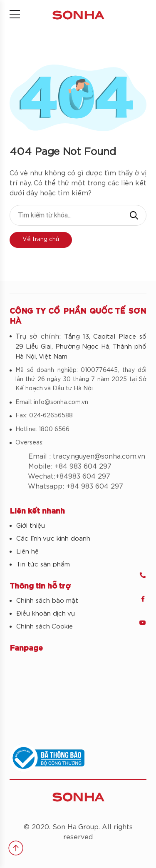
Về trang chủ (41, 239)
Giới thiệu (31, 526)
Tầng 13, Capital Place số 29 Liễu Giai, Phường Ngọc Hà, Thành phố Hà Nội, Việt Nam (81, 347)
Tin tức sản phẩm (43, 565)
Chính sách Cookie (45, 627)
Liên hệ (27, 552)
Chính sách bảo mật (47, 601)
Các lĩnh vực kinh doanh (53, 539)
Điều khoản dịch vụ (46, 614)
